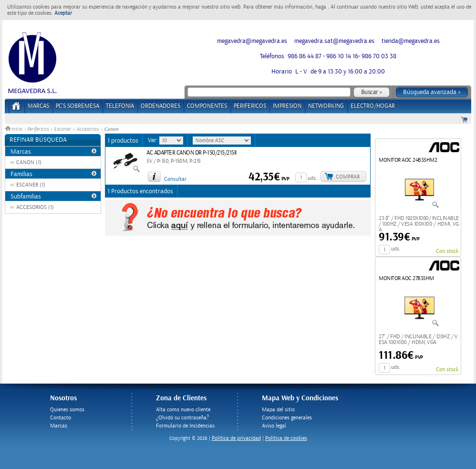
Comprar (348, 177)
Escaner (62, 129)
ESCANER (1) (31, 185)
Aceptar (63, 13)
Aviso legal (274, 426)
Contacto (61, 418)
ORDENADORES (160, 106)
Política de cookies (286, 438)
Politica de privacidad (236, 438)
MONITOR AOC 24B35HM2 (408, 160)
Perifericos (38, 129)
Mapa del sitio (278, 410)
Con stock (447, 251)
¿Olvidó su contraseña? (182, 418)
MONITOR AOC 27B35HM (406, 278)
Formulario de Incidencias (185, 426)
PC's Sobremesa (78, 106)
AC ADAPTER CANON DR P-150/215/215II (191, 153)
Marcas (38, 106)
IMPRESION (287, 106)
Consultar (175, 179)
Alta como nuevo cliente (183, 410)
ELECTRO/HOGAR (373, 106)
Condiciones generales (287, 418)
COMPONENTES (207, 106)
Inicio (14, 129)
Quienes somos (67, 410)
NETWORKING (326, 106)
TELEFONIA (120, 106)
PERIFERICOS (250, 106)
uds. (312, 178)
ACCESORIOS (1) (35, 207)
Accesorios (88, 129)
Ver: (154, 140)
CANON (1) (29, 162)
